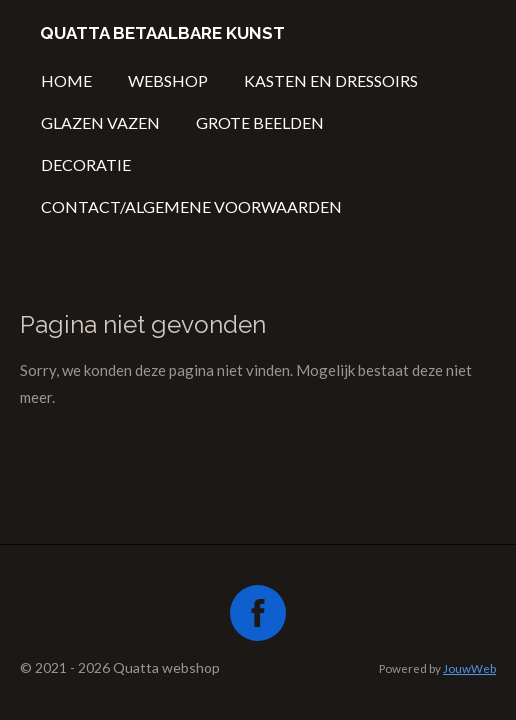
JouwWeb (469, 668)
